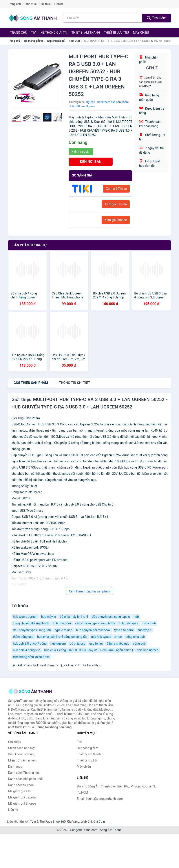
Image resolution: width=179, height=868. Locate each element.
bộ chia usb (78, 644)
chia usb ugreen (148, 650)
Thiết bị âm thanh (86, 33)
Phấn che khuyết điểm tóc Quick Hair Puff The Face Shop (62, 665)
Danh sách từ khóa (21, 785)
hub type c (144, 630)
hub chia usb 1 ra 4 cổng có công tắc (62, 637)
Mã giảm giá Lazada (22, 797)
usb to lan (96, 644)
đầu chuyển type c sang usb (32, 630)
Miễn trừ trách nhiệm (22, 760)
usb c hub (149, 623)
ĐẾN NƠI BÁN (91, 162)
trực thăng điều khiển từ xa (31, 657)
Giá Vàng (73, 822)
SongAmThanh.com (84, 830)
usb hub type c (101, 637)
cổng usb (139, 644)
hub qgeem (58, 644)
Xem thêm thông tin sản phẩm (89, 591)
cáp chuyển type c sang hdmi (95, 623)
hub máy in (49, 617)
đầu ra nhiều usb (118, 644)
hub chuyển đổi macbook (93, 630)
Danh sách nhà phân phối (25, 779)
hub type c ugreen (25, 617)
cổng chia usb (135, 637)
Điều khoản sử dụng (22, 754)
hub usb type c (129, 623)
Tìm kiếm (157, 18)
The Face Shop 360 (52, 822)
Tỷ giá (34, 822)
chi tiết (75, 383)
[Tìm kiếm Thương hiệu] (103, 18)
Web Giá (86, 822)
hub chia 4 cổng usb (27, 650)
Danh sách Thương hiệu (24, 773)
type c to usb (63, 630)
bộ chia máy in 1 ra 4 (74, 617)
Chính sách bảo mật (22, 748)
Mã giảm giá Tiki (19, 791)
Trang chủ (14, 4)
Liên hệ (59, 4)
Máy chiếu (141, 33)
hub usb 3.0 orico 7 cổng (30, 644)
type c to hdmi (124, 630)
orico (118, 637)
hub (136, 617)
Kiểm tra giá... (81, 152)
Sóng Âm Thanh (111, 830)
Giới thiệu (45, 4)
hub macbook (62, 623)
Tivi (34, 33)
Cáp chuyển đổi (56, 41)
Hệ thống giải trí (54, 33)
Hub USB (75, 41)
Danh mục (30, 4)
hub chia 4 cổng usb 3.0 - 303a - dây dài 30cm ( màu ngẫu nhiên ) (89, 650)
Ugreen (90, 102)
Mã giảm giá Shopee (22, 804)
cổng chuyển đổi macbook (31, 623)
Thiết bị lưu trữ (117, 33)
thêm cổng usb (23, 637)
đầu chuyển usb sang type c (111, 617)
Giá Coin (99, 822)
